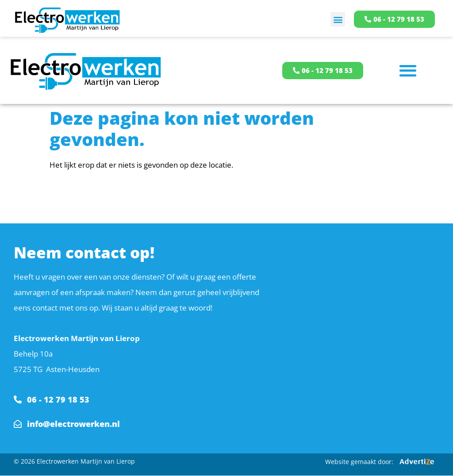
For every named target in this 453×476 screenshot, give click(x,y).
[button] (338, 19)
